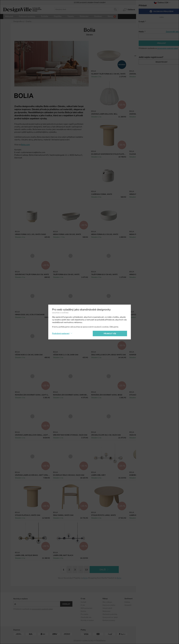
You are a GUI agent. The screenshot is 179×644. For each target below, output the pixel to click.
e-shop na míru (88, 640)
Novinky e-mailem (21, 599)
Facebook (150, 605)
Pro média (84, 614)
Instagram (150, 602)
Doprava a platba (109, 605)
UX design (77, 640)
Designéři (128, 605)
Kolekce (127, 602)
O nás (83, 605)
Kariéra (83, 611)
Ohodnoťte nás (86, 617)
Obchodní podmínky (110, 614)
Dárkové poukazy (109, 620)
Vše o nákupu (107, 602)
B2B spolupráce (86, 608)
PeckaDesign (101, 640)
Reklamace (106, 611)
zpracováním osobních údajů (42, 609)
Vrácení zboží (107, 608)
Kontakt (83, 602)
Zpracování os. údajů (110, 617)
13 (86, 570)
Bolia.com (25, 145)
